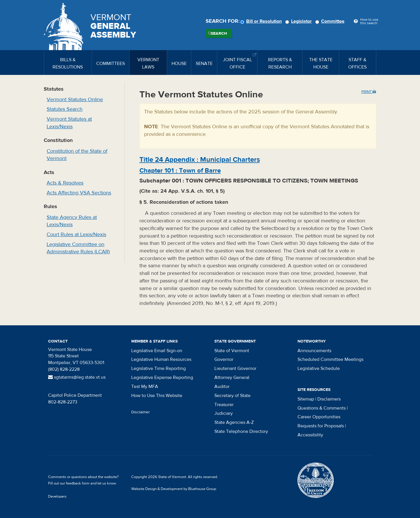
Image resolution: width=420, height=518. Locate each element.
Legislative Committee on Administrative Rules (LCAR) (78, 248)
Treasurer (224, 405)
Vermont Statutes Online (75, 100)
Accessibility (310, 435)
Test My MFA (145, 387)
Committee (331, 21)
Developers (57, 496)
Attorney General (232, 377)
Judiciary (224, 413)
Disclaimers (329, 399)
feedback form (78, 483)
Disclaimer (141, 412)
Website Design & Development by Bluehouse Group (174, 489)
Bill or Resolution (262, 21)
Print (369, 92)
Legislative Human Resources (161, 359)
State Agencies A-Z (234, 422)
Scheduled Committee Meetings (330, 359)
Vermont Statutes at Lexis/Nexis (69, 123)
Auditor (222, 387)
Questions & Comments (322, 408)
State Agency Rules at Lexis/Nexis (72, 221)
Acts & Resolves (65, 183)
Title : (200, 160)
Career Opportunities (319, 417)
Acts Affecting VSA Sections (79, 193)
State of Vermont (232, 351)
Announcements (314, 351)
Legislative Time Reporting (159, 368)
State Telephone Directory (241, 431)
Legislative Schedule (319, 368)
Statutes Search (65, 109)
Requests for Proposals (321, 426)
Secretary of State (232, 396)
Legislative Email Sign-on (157, 351)
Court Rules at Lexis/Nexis (76, 235)
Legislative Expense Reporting (162, 377)
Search (219, 34)
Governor (224, 359)
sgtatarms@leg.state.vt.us (77, 377)
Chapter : (180, 171)
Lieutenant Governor (235, 368)
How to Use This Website (157, 396)
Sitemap (306, 399)
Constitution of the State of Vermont (77, 155)
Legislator (299, 21)
